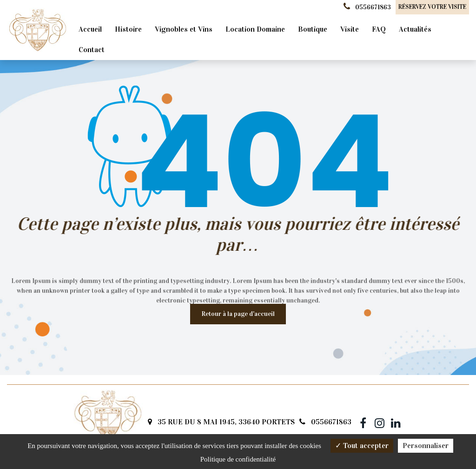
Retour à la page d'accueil (238, 314)
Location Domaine (255, 29)
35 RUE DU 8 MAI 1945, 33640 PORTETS (221, 422)
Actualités (415, 29)
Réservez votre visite (432, 7)
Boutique (313, 29)
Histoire (128, 29)
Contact (92, 50)
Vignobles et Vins (184, 29)
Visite (350, 29)
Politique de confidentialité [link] (238, 459)
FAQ (379, 29)
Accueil (90, 29)
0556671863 (325, 422)
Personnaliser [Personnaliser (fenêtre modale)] (426, 446)
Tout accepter (362, 446)
